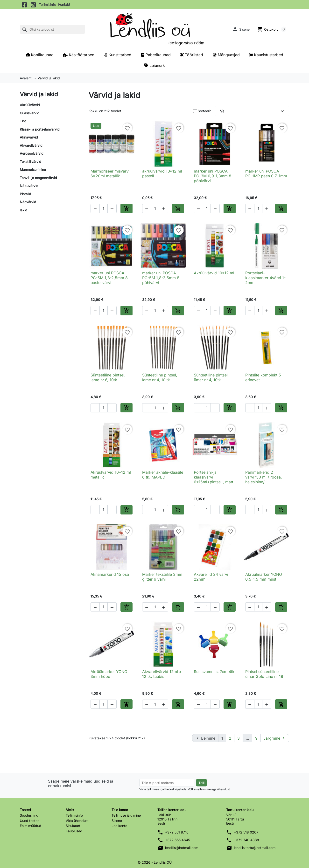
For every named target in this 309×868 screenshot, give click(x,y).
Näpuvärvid (29, 186)
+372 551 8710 (177, 832)
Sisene (117, 820)
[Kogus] (104, 208)
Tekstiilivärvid (31, 162)
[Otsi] (52, 29)
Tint (23, 121)
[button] (241, 29)
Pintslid (25, 194)
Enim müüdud (31, 826)
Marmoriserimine (33, 170)
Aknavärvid (29, 137)
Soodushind (29, 815)
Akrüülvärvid (30, 105)
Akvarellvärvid (31, 145)
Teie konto (120, 809)
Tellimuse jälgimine (126, 815)
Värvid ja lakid (39, 94)
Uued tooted (30, 820)
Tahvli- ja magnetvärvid (38, 178)
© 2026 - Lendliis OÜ (155, 862)
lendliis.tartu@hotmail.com (255, 848)
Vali (253, 111)
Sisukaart (73, 826)
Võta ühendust (77, 820)
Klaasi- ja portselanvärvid (40, 129)
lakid (24, 210)
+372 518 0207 (246, 832)
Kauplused (74, 831)
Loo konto (119, 826)
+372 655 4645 (178, 840)
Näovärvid (28, 202)
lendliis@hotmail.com (182, 848)
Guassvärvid (30, 113)
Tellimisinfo (47, 4)
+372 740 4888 (246, 840)
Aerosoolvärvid (32, 153)
